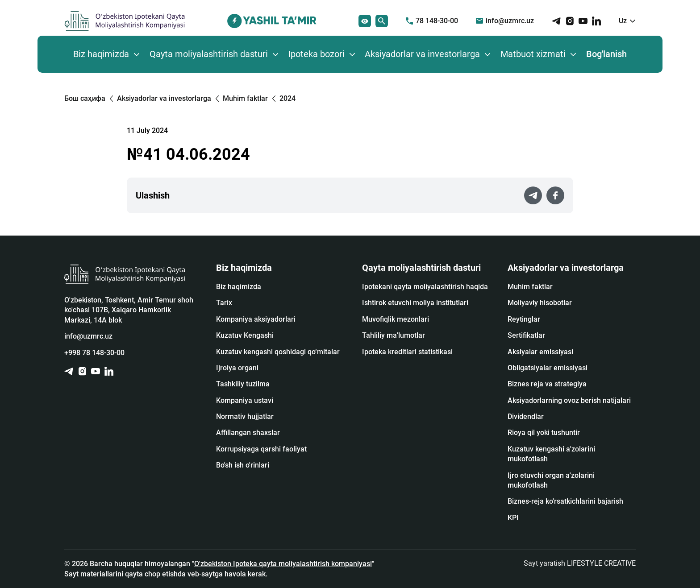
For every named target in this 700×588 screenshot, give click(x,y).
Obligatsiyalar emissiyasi (548, 368)
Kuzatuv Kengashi (245, 335)
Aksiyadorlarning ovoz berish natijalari (569, 400)
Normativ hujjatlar (245, 416)
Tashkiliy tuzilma (243, 384)
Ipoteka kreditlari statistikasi (407, 352)
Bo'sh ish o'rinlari (243, 465)
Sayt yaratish (580, 563)
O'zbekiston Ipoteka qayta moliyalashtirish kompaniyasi (283, 564)
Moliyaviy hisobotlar (540, 303)
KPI (513, 518)
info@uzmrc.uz (505, 21)
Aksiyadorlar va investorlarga (422, 54)
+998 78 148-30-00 (94, 353)
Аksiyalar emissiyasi (540, 352)
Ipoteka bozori (317, 54)
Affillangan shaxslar (248, 433)
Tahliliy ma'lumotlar (394, 335)
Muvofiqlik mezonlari (396, 319)
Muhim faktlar (530, 287)
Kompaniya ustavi (245, 400)
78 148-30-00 (432, 21)
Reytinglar (524, 319)
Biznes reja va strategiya (547, 384)
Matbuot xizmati (533, 54)
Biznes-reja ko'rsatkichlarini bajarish (565, 501)
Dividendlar (526, 416)
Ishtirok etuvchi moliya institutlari (415, 303)
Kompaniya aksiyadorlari (256, 319)
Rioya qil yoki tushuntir (544, 433)
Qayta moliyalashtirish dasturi (209, 54)
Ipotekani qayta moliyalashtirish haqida (425, 287)
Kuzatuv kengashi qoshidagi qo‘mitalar (278, 352)
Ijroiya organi (237, 368)
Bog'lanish (606, 54)
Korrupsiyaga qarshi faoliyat (261, 449)
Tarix (224, 303)
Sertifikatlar (526, 335)
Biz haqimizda (101, 54)
